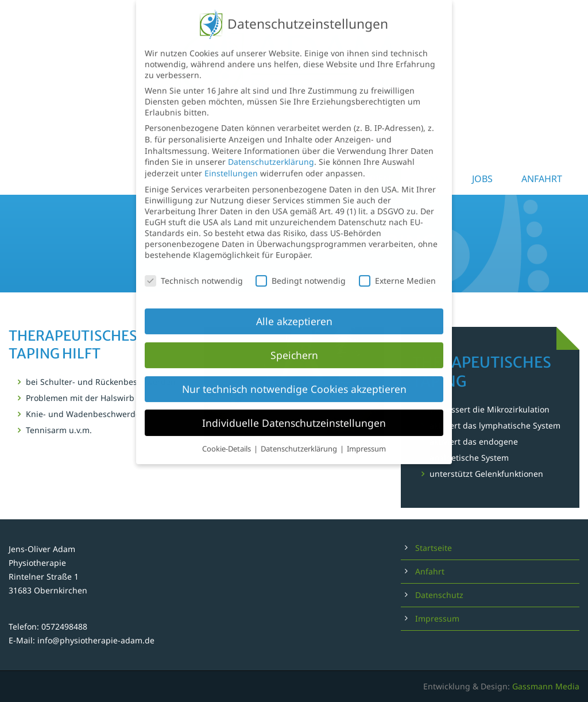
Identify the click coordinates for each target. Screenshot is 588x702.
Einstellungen (231, 155)
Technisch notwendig (194, 263)
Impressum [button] (366, 431)
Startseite (434, 548)
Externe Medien (397, 263)
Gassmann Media (546, 686)
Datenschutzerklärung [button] (300, 431)
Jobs (482, 179)
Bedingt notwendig (301, 263)
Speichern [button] (294, 337)
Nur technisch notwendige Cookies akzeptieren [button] (294, 371)
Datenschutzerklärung (271, 144)
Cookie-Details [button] (227, 431)
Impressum (437, 618)
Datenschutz (439, 595)
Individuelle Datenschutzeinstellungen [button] (294, 405)
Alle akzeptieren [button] (294, 303)
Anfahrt (542, 179)
